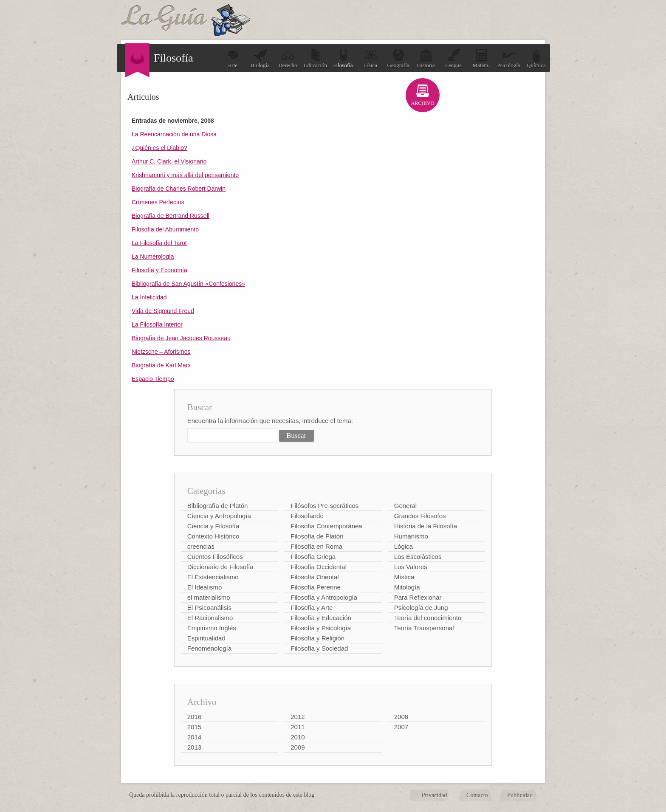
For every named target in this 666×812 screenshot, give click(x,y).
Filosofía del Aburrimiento (165, 229)
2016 (194, 717)
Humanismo (411, 536)
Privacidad (435, 795)
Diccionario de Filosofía (220, 567)
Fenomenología (209, 648)
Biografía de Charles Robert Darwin (179, 189)
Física (371, 58)
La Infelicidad (149, 297)
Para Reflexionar (418, 597)
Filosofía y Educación (321, 618)
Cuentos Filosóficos (215, 557)
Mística (404, 577)
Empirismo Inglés (212, 628)
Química (536, 58)
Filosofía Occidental (319, 567)
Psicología (508, 58)
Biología (260, 58)
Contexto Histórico (213, 536)
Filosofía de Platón (317, 536)
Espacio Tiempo (153, 379)
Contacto (477, 795)
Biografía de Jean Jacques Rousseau (181, 338)
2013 (194, 747)
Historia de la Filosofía (426, 526)
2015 (194, 727)
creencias (201, 546)
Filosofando (307, 516)
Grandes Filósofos (420, 516)
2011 (298, 727)
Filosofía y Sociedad (319, 648)
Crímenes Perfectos (158, 202)
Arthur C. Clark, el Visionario (169, 161)
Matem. (481, 58)
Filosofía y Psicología (321, 628)
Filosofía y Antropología (324, 597)
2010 (298, 737)
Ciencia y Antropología (219, 516)
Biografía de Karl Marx (161, 365)
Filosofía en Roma (316, 546)
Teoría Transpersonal (424, 628)
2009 (298, 747)
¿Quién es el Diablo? (159, 148)
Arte (233, 58)
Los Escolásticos (418, 557)
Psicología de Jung (421, 608)
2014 (194, 737)
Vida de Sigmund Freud (163, 311)
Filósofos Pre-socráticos (325, 506)
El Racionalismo (210, 618)
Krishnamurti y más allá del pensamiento (185, 175)
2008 (401, 717)
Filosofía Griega (313, 557)
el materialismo (209, 597)
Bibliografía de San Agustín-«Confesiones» (188, 284)
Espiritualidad (206, 638)
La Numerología (153, 257)
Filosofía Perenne (316, 587)
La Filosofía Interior (157, 324)
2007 (401, 727)
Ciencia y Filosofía (213, 526)
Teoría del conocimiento (428, 618)
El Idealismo (205, 587)
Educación (315, 58)
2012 (298, 717)
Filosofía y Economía (159, 270)
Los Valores (411, 567)
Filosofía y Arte (312, 608)
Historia (426, 58)
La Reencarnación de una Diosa (174, 134)
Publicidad (520, 795)
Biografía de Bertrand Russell (171, 216)
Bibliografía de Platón (218, 506)
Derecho (288, 58)
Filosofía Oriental (315, 577)
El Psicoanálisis (209, 608)
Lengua (453, 58)
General (405, 506)
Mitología (407, 587)
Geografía (398, 58)
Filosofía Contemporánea (326, 526)
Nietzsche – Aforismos (161, 352)
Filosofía (343, 58)
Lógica (404, 546)
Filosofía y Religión (317, 638)
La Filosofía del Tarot (159, 243)
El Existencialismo (213, 577)
